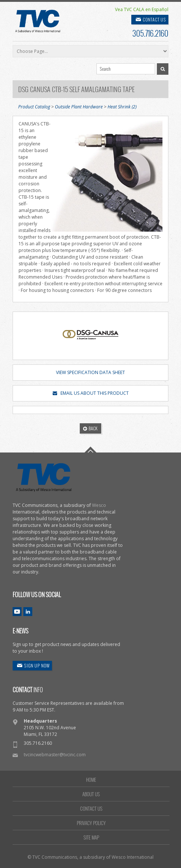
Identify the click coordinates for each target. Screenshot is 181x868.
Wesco (99, 505)
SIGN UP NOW (37, 665)
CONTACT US (154, 19)
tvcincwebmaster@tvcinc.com (55, 755)
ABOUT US (91, 794)
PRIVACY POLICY (91, 823)
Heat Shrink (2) (122, 107)
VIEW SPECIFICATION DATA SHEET (90, 372)
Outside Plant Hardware (79, 107)
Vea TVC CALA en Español (142, 9)
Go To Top (90, 450)
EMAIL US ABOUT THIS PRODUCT (91, 393)
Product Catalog (34, 107)
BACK (90, 428)
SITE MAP (91, 837)
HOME (91, 780)
